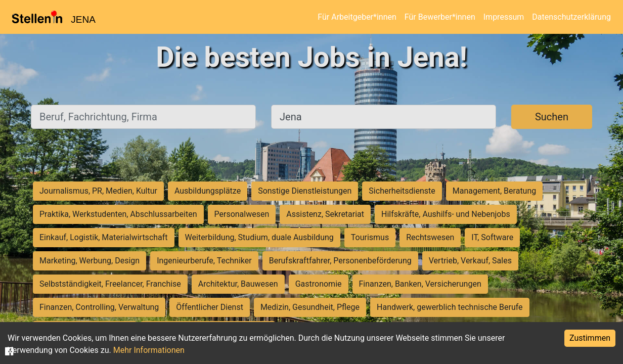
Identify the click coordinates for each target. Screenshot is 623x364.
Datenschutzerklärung (571, 17)
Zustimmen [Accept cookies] (590, 338)
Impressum (504, 17)
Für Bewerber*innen (440, 17)
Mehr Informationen (149, 350)
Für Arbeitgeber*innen (357, 17)
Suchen (552, 117)
